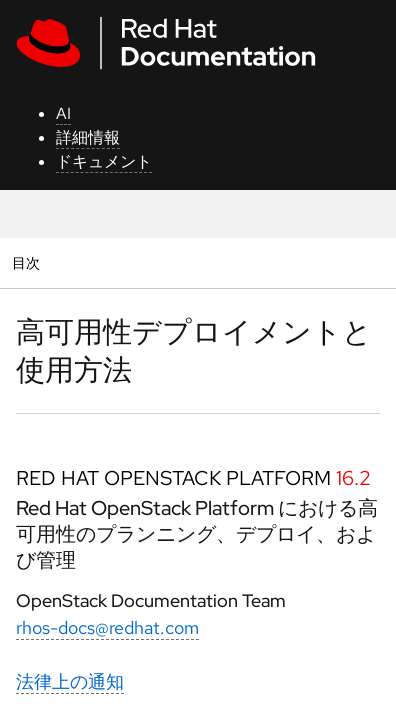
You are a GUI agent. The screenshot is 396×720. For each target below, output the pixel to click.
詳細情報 (88, 137)
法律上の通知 (70, 681)
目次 (28, 262)
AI (63, 113)
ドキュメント (104, 161)
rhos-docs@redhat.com (107, 627)
